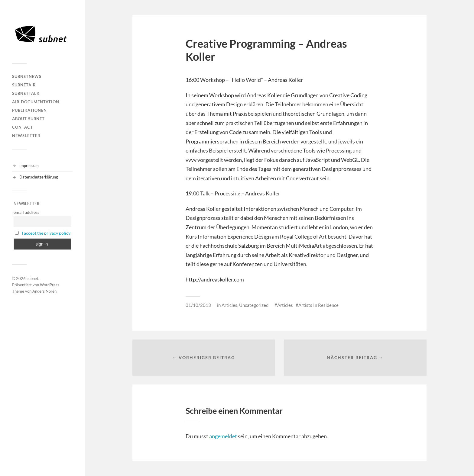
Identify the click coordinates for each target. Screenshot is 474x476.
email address (26, 212)
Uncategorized (254, 305)
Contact (23, 127)
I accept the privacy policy (46, 233)
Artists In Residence (318, 305)
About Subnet (28, 119)
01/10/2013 (198, 305)
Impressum (29, 166)
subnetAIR (24, 85)
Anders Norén (44, 291)
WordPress (50, 285)
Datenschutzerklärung (39, 177)
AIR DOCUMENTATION (36, 102)
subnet (32, 278)
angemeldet (223, 436)
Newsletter (26, 136)
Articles (229, 305)
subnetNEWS (27, 76)
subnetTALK (26, 93)
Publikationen (29, 110)
